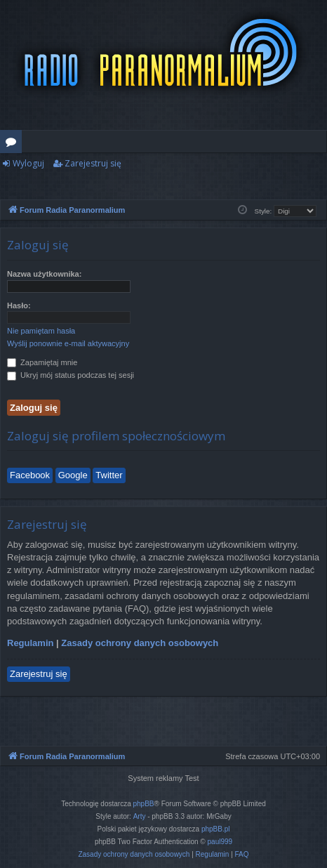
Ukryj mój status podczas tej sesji (71, 375)
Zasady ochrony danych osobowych (140, 643)
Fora (14, 144)
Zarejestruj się (93, 163)
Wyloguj (28, 163)
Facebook (30, 475)
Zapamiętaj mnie (42, 362)
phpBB (144, 804)
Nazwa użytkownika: (44, 274)
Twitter (109, 475)
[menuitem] (134, 855)
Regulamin (30, 643)
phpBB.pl (216, 829)
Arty (140, 816)
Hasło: (19, 305)
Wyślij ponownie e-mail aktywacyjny (68, 343)
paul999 (220, 842)
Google (73, 475)
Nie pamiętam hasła (41, 331)
